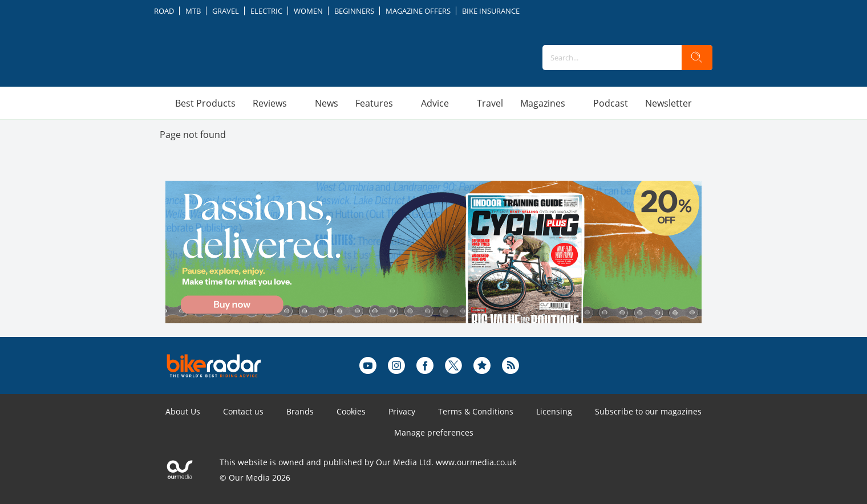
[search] (697, 58)
